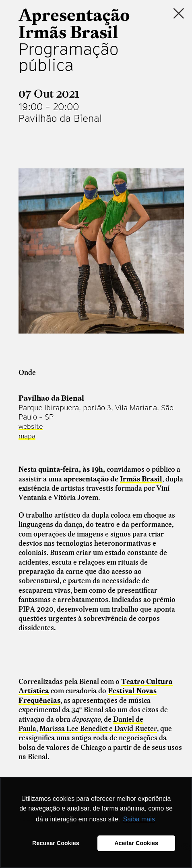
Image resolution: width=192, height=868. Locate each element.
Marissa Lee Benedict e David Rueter (98, 728)
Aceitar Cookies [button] (136, 843)
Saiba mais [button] (139, 819)
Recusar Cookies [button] (56, 843)
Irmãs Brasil (141, 479)
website (31, 426)
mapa (27, 436)
